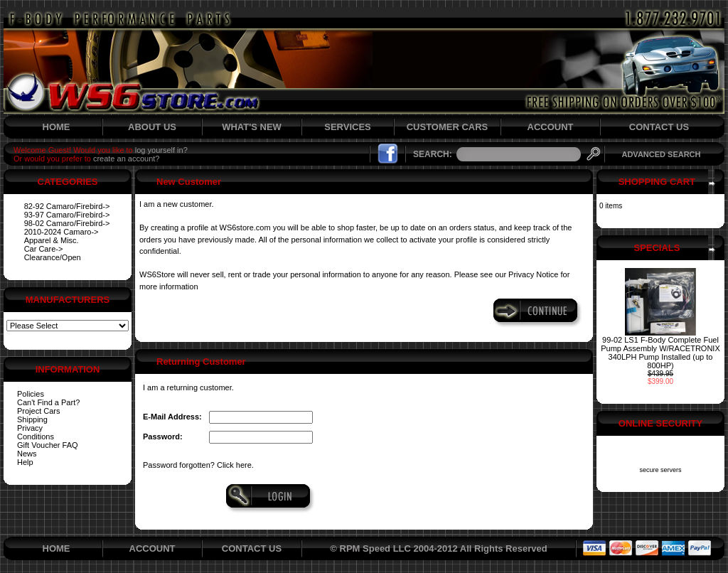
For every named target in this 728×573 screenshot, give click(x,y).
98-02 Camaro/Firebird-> (67, 223)
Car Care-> (44, 249)
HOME (57, 127)
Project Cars (39, 411)
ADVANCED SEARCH (661, 154)
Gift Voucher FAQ (48, 445)
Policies (31, 394)
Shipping (32, 419)
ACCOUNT (551, 127)
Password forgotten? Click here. (198, 465)
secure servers (660, 470)
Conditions (36, 437)
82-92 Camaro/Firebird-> (67, 206)
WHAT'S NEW (252, 127)
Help (25, 462)
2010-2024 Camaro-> (61, 232)
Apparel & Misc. (52, 240)
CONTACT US (659, 127)
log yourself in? (161, 150)
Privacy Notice (533, 274)
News (27, 454)
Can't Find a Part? (48, 402)
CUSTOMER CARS (448, 127)
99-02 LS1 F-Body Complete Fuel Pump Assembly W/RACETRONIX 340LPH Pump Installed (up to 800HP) (660, 353)
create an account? (127, 159)
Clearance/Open (53, 257)
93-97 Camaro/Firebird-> (67, 215)
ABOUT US (152, 127)
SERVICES (348, 127)
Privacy (30, 428)
